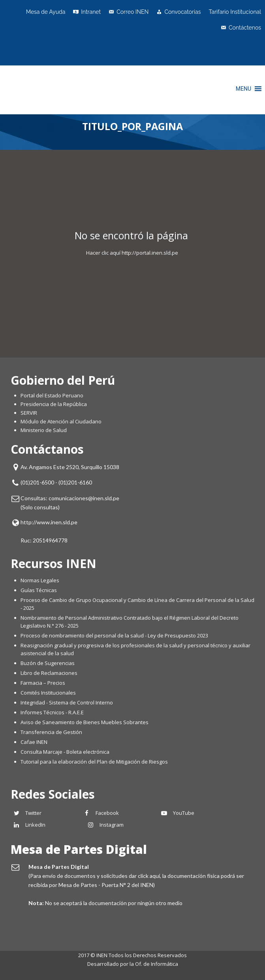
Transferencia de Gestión (51, 732)
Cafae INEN (34, 742)
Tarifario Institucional (235, 12)
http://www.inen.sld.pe (49, 522)
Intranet (91, 12)
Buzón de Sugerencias (48, 663)
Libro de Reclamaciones (50, 673)
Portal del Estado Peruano (52, 395)
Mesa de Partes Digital (79, 849)
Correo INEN (132, 12)
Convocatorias (182, 12)
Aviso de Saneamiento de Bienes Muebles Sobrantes (85, 722)
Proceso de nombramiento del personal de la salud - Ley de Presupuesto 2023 (114, 635)
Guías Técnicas (39, 590)
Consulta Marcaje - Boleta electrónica (65, 752)
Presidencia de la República (54, 404)
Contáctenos (245, 28)
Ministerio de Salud (44, 430)
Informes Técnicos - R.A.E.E (52, 712)
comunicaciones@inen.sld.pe (84, 498)
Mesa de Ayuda (46, 12)
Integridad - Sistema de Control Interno (67, 702)
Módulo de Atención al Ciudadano (61, 421)
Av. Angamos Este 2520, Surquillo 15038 (70, 467)
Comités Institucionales (48, 693)
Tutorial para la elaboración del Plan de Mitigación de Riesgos (94, 762)
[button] (243, 89)
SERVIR (29, 413)
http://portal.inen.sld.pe (150, 253)
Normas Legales (40, 580)
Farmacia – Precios (43, 683)
